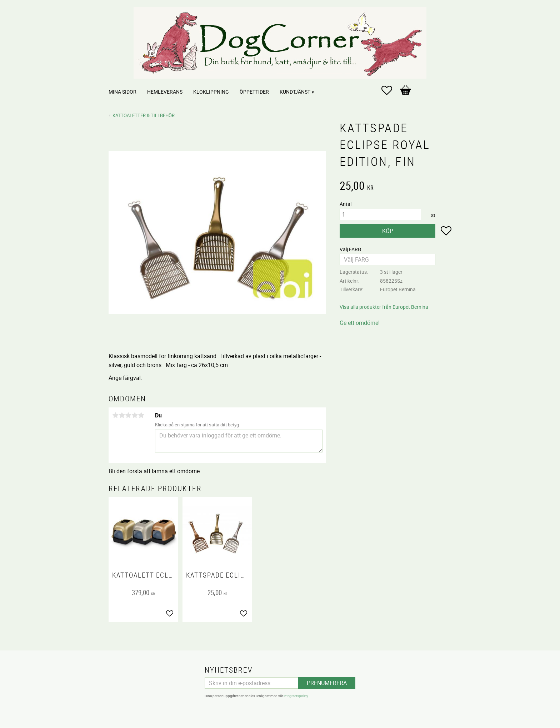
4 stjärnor (135, 415)
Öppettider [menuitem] (254, 92)
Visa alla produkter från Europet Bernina (384, 307)
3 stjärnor (128, 415)
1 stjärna (115, 415)
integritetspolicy (296, 696)
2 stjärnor (122, 415)
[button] (390, 90)
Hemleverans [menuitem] (165, 92)
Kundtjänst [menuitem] (295, 92)
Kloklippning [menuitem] (211, 92)
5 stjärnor (141, 415)
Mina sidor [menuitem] (122, 92)
